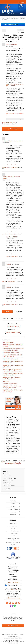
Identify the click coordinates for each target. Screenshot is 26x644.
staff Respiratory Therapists (14, 464)
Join (19, 2)
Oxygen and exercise (8, 342)
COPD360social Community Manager (11, 462)
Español (13, 545)
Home (3, 18)
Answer (7, 312)
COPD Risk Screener (13, 533)
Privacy (21, 635)
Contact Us (13, 536)
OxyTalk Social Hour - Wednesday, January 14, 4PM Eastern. (12, 387)
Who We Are (13, 501)
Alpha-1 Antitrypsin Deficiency (13, 542)
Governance (13, 512)
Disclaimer (16, 635)
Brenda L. (8, 264)
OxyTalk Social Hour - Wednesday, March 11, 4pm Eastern (12, 378)
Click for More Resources (11, 24)
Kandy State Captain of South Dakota (13, 141)
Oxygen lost (6, 381)
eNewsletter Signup (13, 626)
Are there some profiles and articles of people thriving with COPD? (13, 349)
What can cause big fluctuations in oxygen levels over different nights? (13, 370)
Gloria (7, 257)
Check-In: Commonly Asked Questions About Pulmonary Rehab (13, 374)
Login (23, 2)
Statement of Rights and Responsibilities (13, 638)
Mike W (4, 282)
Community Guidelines (13, 636)
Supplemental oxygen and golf (11, 353)
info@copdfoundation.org (13, 598)
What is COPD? (13, 524)
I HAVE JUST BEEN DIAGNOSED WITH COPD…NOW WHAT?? (13, 356)
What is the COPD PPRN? (13, 526)
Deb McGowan (5, 305)
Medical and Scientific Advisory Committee (13, 539)
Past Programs (13, 515)
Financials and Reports (13, 509)
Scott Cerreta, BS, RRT (12, 44)
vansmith (4, 234)
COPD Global (13, 506)
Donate (21, 6)
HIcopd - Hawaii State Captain (9, 122)
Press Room (13, 504)
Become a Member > (13, 326)
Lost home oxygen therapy (10, 384)
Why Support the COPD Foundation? (13, 531)
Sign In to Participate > (13, 332)
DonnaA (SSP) (5, 167)
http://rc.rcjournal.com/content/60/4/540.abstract (15, 85)
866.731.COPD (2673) (15, 590)
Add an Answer (13, 129)
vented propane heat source (10, 359)
